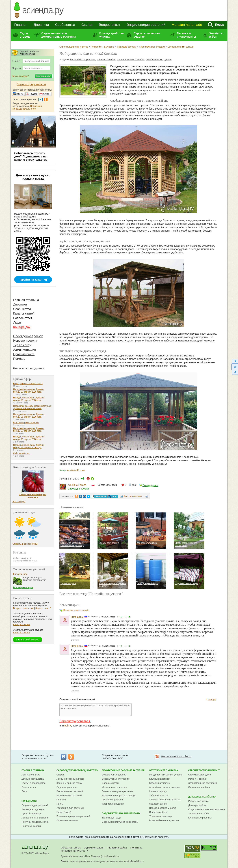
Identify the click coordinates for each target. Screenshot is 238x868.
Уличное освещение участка (165, 800)
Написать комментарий (76, 610)
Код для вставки (133, 496)
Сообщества (65, 25)
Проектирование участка (163, 808)
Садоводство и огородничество (77, 770)
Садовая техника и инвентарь (121, 813)
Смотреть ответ (22, 624)
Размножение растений (69, 795)
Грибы (60, 804)
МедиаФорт (42, 853)
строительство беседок (131, 60)
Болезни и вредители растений (73, 816)
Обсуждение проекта (28, 336)
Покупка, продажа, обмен (35, 822)
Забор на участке (159, 795)
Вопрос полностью (23, 608)
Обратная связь (71, 847)
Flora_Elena (77, 617)
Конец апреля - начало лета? (28, 384)
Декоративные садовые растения (123, 770)
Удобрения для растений (70, 808)
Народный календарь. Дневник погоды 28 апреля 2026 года (29, 416)
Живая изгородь (158, 791)
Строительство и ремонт (204, 770)
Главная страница (26, 300)
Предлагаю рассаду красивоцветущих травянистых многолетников (32, 407)
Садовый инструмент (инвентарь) (120, 822)
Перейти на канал (30, 280)
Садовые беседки (127, 47)
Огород (60, 775)
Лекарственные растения (35, 818)
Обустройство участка (164, 770)
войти (68, 726)
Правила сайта (24, 354)
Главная (21, 25)
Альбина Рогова (76, 470)
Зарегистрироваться (75, 721)
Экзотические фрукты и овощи (119, 795)
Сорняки (61, 800)
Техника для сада (111, 818)
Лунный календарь (32, 814)
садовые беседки (106, 60)
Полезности (29, 801)
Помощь (19, 359)
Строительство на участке (147, 35)
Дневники (41, 25)
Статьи (87, 25)
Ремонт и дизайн (197, 779)
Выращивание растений (70, 791)
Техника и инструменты (186, 35)
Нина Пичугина (93, 856)
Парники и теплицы (67, 820)
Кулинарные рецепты (200, 818)
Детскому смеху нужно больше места (33, 177)
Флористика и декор (113, 804)
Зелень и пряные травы (69, 783)
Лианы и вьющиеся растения (118, 791)
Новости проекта (25, 341)
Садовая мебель (158, 812)
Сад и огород (25, 35)
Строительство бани (199, 787)
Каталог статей (24, 314)
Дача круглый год (198, 805)
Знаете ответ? (43, 608)
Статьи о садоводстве (33, 783)
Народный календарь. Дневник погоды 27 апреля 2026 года (29, 430)
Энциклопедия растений (146, 25)
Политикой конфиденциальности (27, 107)
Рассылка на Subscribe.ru (176, 756)
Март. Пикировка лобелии (26, 423)
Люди (17, 323)
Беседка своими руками (181, 47)
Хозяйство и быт (217, 35)
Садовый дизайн (158, 804)
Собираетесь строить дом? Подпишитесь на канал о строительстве (31, 156)
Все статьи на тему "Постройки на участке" (91, 594)
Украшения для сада (160, 816)
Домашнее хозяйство (202, 797)
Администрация (24, 350)
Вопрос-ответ (109, 25)
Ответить (75, 640)
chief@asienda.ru (110, 856)
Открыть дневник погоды (25, 544)
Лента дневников (31, 775)
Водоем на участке (159, 783)
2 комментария (150, 485)
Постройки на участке (102, 47)
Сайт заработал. (21, 453)
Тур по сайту (22, 345)
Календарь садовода (33, 809)
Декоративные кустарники (116, 779)
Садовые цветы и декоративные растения (59, 35)
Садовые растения (67, 787)
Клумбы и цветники (160, 779)
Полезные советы (31, 826)
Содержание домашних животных (207, 809)
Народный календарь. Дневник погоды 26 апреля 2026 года (29, 446)
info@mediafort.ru (135, 861)
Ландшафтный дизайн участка (166, 775)
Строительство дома (199, 775)
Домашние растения (113, 800)
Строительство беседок (152, 47)
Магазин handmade (187, 25)
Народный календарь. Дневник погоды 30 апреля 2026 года (29, 391)
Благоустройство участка (112, 35)
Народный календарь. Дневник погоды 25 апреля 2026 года (29, 438)
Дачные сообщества (33, 779)
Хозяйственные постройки (202, 783)
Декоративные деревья (115, 775)
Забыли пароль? (20, 76)
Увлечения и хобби (198, 814)
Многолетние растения (114, 787)
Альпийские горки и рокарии (165, 787)
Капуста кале (20, 574)
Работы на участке (198, 801)
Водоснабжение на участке (164, 820)
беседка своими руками (159, 60)
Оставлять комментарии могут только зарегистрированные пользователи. (96, 710)
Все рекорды (19, 502)
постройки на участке (83, 60)
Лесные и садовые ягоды (70, 779)
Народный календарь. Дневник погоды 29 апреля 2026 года (29, 399)
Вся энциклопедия (23, 587)
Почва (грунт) (64, 812)
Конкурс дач (22, 327)
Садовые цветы (110, 783)
